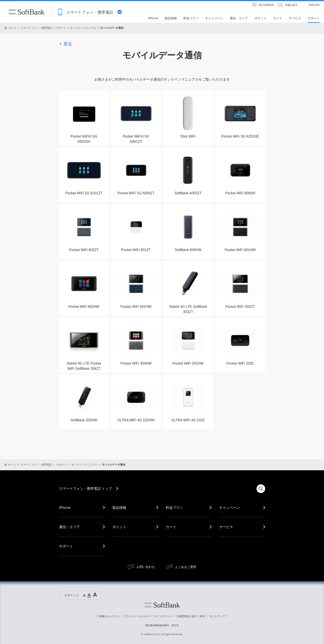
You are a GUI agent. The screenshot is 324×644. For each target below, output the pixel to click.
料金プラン (174, 508)
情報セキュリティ (109, 616)
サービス (226, 527)
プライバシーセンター (137, 616)
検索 (261, 489)
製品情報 (119, 508)
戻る (66, 44)
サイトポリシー (163, 616)
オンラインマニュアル (83, 28)
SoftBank (26, 12)
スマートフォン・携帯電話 (36, 28)
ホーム (13, 28)
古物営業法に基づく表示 (191, 616)
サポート (61, 28)
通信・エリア (69, 527)
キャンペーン (230, 508)
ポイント (119, 527)
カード (171, 527)
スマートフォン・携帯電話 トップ (86, 488)
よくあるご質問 (186, 567)
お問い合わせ (146, 567)
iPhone (65, 508)
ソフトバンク (162, 605)
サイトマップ (217, 616)
